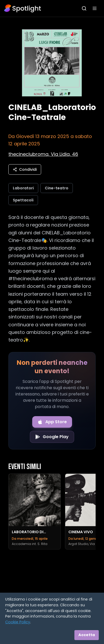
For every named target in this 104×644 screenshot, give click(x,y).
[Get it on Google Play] (52, 437)
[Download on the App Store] (52, 422)
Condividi (25, 169)
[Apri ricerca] (84, 8)
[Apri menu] (95, 8)
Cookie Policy (18, 622)
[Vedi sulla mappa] (43, 154)
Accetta (87, 635)
